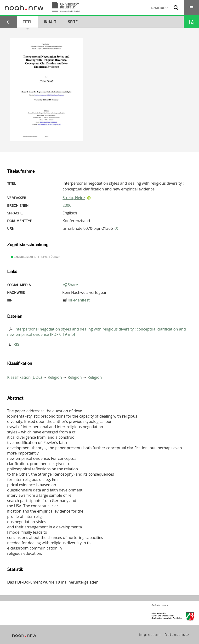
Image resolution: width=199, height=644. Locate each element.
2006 (67, 205)
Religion (55, 377)
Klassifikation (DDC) (25, 377)
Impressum (150, 635)
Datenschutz (177, 635)
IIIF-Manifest (79, 300)
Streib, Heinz (74, 198)
